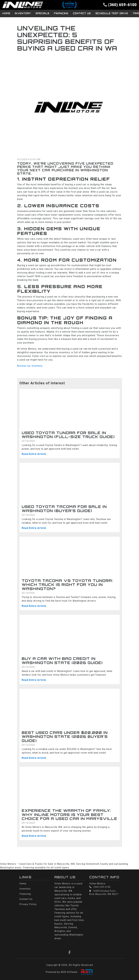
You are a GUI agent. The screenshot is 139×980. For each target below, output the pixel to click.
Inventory (20, 13)
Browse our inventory (30, 366)
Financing (55, 13)
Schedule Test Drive (102, 13)
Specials (38, 13)
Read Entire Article (34, 454)
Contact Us (75, 13)
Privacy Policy (28, 904)
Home (5, 13)
